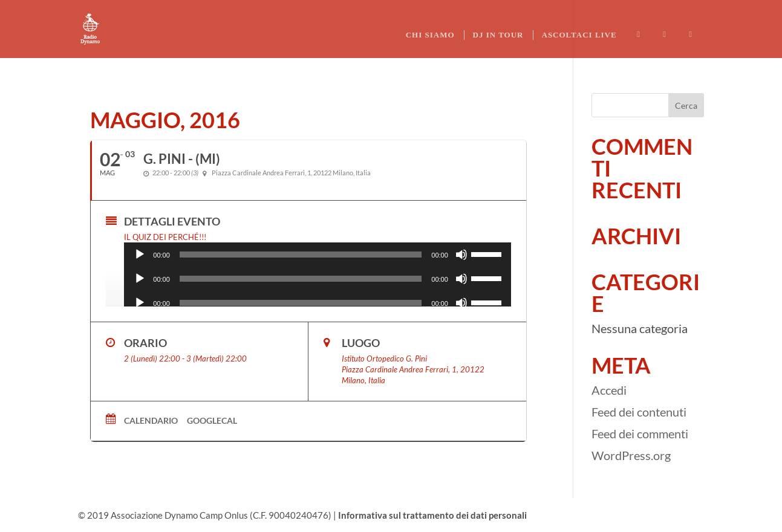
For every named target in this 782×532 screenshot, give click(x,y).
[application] (318, 255)
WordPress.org (631, 455)
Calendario (151, 420)
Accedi (609, 390)
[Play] (140, 255)
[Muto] (461, 255)
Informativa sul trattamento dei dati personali (432, 515)
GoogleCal (212, 420)
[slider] (301, 255)
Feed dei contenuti (639, 412)
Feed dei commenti (640, 433)
